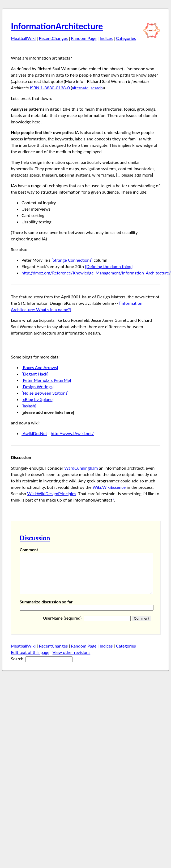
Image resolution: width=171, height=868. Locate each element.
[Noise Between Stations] (45, 393)
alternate (80, 88)
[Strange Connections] (72, 260)
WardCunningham (81, 468)
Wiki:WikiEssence (109, 487)
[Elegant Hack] (35, 374)
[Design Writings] (38, 387)
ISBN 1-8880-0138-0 (50, 88)
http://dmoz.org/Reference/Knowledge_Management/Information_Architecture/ (96, 273)
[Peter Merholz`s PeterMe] (46, 380)
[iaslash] (29, 406)
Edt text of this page (30, 660)
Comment (29, 550)
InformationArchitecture (57, 26)
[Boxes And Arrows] (40, 367)
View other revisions (72, 660)
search (97, 88)
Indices (106, 38)
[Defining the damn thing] (109, 266)
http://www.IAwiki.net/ (72, 433)
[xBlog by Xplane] (38, 399)
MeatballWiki (23, 38)
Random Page (84, 38)
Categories (126, 38)
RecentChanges (54, 38)
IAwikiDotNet (34, 433)
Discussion (35, 538)
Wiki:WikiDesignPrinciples (52, 493)
